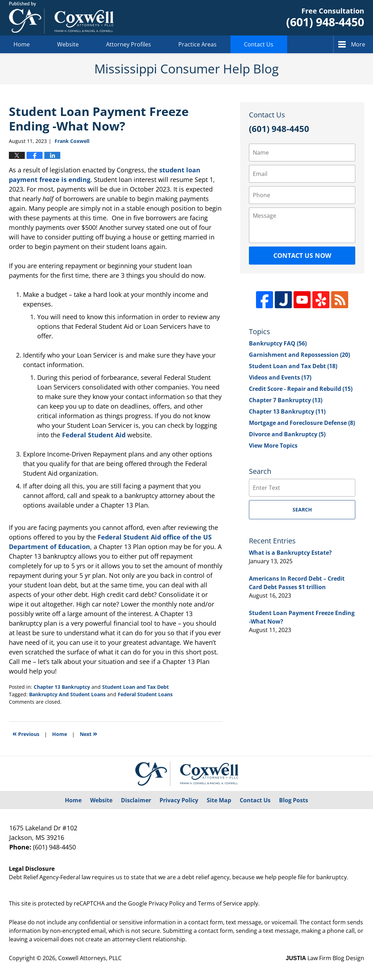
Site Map (219, 800)
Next (88, 733)
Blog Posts (294, 800)
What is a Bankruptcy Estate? (290, 553)
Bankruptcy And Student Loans (67, 694)
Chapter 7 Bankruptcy (286, 400)
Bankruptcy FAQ (278, 343)
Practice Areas (197, 44)
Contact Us (259, 44)
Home (22, 44)
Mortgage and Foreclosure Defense (302, 423)
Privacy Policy (179, 800)
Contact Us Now (302, 255)
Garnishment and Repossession (299, 355)
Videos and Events (280, 377)
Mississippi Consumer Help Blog (61, 18)
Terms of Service (220, 903)
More (358, 44)
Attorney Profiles (129, 44)
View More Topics (273, 445)
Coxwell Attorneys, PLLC (90, 958)
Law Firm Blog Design (325, 958)
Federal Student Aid (94, 435)
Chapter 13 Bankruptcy (62, 687)
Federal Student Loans (145, 694)
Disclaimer (136, 800)
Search (302, 510)
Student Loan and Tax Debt (135, 687)
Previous (26, 733)
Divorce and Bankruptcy (287, 434)
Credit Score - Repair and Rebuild (301, 389)
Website (68, 44)
